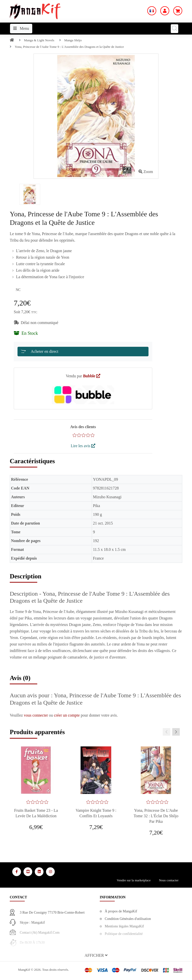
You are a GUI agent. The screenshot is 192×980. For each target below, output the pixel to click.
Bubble (92, 376)
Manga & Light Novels (39, 40)
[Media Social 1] (17, 872)
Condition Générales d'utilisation (128, 919)
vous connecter (36, 715)
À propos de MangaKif (121, 911)
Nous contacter (169, 880)
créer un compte (67, 715)
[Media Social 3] (39, 872)
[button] (96, 955)
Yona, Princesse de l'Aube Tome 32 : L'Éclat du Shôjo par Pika (156, 816)
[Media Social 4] (50, 872)
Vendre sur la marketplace (134, 880)
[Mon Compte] (165, 11)
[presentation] (166, 732)
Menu (21, 28)
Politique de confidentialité (124, 934)
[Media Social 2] (28, 872)
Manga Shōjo (73, 40)
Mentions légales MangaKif (124, 926)
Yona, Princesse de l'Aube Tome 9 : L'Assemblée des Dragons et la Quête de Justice (69, 47)
